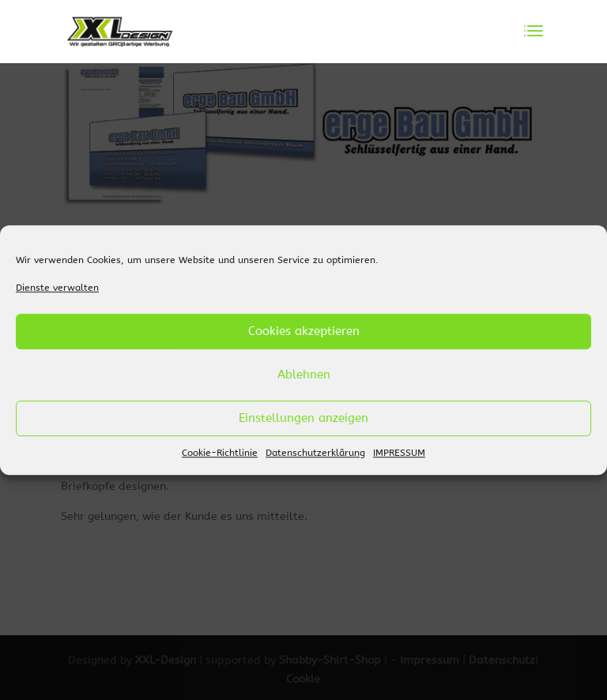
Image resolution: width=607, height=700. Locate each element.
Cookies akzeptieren (304, 332)
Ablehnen (304, 375)
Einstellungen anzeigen (303, 419)
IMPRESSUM (399, 453)
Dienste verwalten (57, 288)
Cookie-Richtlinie (220, 453)
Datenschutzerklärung (315, 453)
